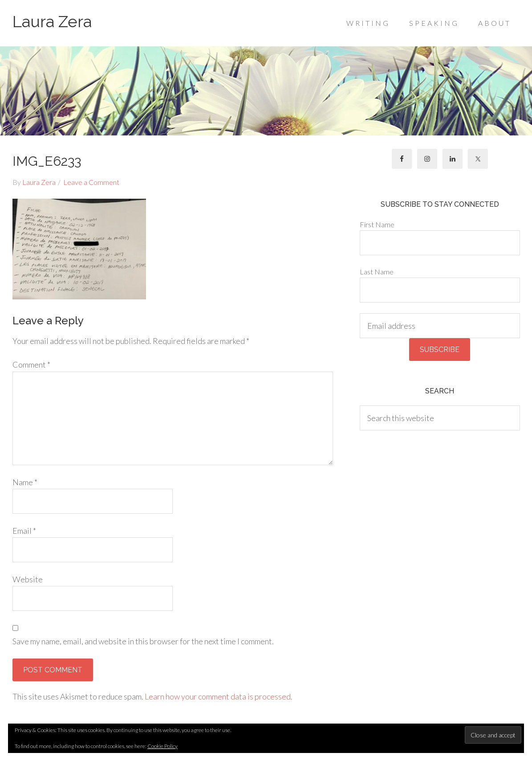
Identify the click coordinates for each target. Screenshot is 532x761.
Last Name (377, 272)
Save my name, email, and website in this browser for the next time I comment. (143, 641)
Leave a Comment (91, 182)
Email (24, 531)
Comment (31, 364)
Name (25, 482)
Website (28, 579)
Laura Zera (52, 21)
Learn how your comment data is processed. (219, 696)
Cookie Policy (162, 746)
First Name (377, 224)
